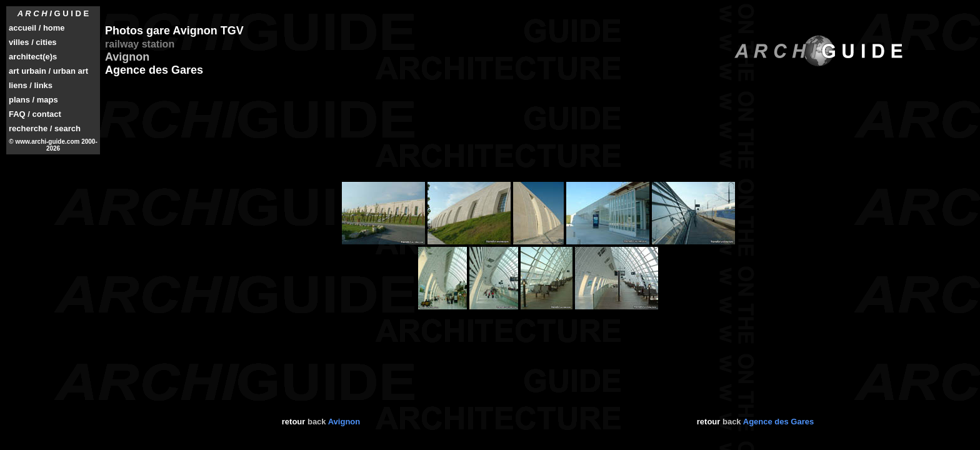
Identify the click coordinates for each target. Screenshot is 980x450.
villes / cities (33, 42)
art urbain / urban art (48, 71)
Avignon (344, 422)
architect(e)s (33, 57)
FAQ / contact (35, 114)
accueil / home (37, 28)
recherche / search (45, 128)
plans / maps (33, 100)
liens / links (31, 85)
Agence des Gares (778, 422)
